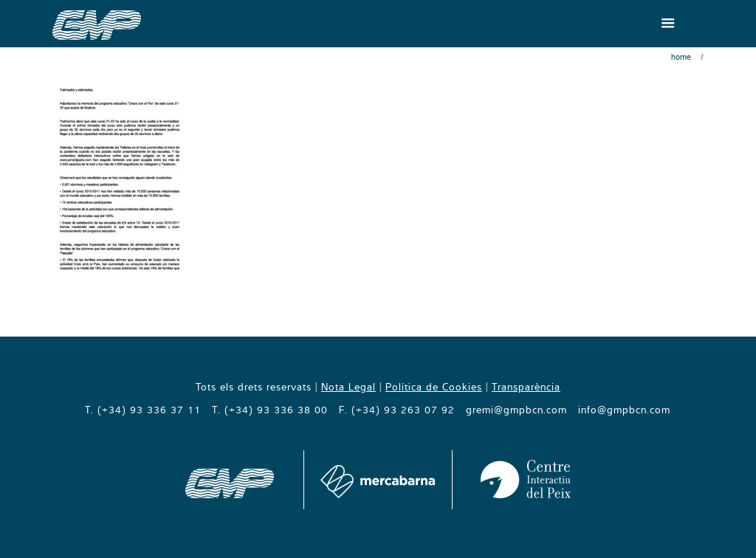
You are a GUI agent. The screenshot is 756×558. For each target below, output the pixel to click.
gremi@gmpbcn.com (516, 410)
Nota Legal (348, 387)
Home (681, 57)
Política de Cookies (434, 387)
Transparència (526, 387)
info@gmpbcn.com (624, 410)
